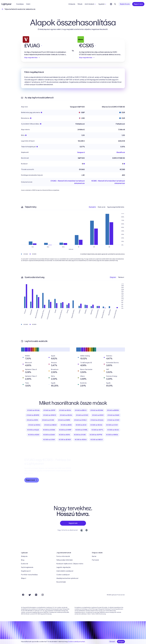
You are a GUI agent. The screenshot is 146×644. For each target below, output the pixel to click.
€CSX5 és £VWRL (82, 430)
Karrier (94, 556)
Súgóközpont (26, 571)
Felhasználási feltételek (65, 560)
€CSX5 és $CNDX (65, 440)
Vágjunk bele (73, 523)
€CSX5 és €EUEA (96, 425)
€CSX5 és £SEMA (49, 430)
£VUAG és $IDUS (81, 410)
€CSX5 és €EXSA (81, 440)
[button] (46, 46)
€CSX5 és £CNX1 (49, 440)
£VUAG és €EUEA (66, 415)
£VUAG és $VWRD (33, 415)
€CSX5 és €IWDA (112, 435)
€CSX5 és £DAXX (49, 435)
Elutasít (112, 642)
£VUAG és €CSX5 (82, 415)
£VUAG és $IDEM (113, 410)
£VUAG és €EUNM (97, 410)
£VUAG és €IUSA (65, 410)
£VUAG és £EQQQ (97, 420)
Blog (23, 560)
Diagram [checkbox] (113, 277)
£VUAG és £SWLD (80, 420)
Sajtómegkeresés (27, 567)
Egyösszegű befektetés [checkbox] (116, 207)
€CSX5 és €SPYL (97, 430)
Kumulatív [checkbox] (92, 207)
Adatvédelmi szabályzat (65, 571)
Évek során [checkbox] (102, 207)
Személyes (20, 4)
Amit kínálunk (90, 4)
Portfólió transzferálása (29, 575)
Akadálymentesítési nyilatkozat (67, 578)
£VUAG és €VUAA (33, 410)
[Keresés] (115, 4)
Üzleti (28, 4)
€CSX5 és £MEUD (97, 440)
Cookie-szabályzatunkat (76, 642)
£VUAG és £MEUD (50, 425)
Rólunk (80, 4)
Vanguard (81, 152)
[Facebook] (23, 595)
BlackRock (121, 152)
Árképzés (72, 4)
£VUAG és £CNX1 (113, 420)
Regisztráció (138, 4)
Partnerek (95, 560)
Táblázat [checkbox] (121, 277)
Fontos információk (63, 556)
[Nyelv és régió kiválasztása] (111, 4)
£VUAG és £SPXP (49, 410)
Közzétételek (61, 582)
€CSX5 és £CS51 (112, 425)
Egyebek (103, 4)
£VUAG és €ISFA (32, 420)
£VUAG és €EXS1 (98, 415)
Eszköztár (25, 564)
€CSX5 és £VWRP (65, 430)
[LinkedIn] (36, 595)
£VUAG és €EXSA (34, 425)
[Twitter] (30, 595)
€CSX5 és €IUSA (113, 430)
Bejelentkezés (125, 4)
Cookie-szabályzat (63, 575)
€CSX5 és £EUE (81, 425)
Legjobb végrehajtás (64, 567)
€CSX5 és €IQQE (33, 430)
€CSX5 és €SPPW (96, 435)
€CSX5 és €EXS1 (34, 435)
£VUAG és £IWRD (64, 420)
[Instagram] (43, 595)
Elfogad (121, 642)
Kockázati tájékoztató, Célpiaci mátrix (70, 564)
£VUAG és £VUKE (48, 420)
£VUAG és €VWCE (50, 415)
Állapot (24, 578)
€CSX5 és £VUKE (80, 435)
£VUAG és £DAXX (113, 415)
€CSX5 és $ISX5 (66, 425)
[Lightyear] (7, 4)
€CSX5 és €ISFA (64, 435)
